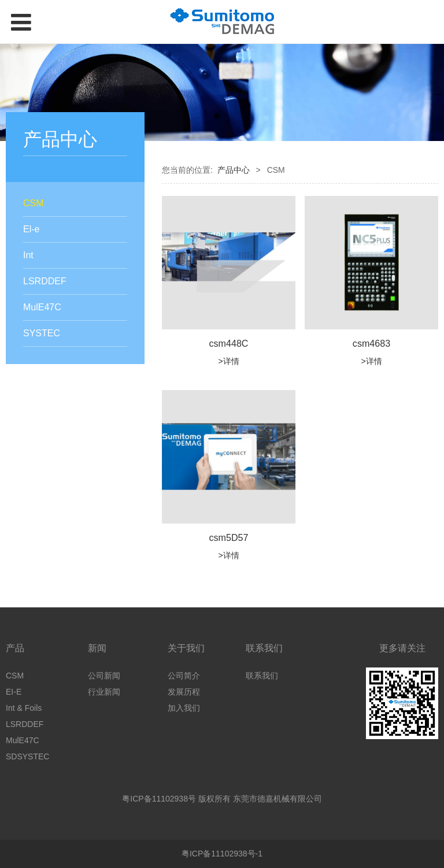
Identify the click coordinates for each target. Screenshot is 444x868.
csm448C (229, 343)
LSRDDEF (45, 281)
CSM (34, 203)
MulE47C (42, 307)
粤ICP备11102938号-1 (222, 854)
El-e (31, 229)
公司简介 (184, 676)
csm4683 (371, 343)
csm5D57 (229, 537)
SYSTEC (42, 333)
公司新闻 (104, 676)
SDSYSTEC (27, 756)
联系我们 (262, 676)
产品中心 (234, 170)
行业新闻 (104, 692)
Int (28, 255)
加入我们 (184, 708)
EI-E (14, 692)
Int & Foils (24, 708)
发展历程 (184, 692)
